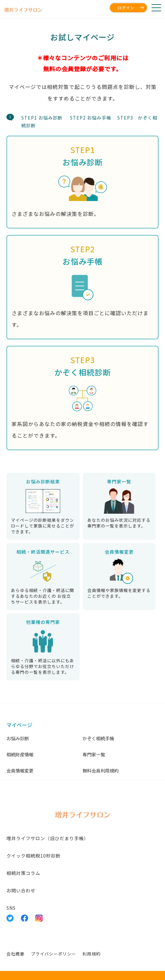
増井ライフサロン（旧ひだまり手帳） (48, 838)
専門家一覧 (94, 754)
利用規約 (92, 954)
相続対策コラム (23, 873)
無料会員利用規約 (101, 771)
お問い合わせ (21, 890)
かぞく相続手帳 (98, 738)
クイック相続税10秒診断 (34, 856)
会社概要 (15, 954)
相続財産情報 (20, 754)
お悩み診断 (18, 738)
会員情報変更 (20, 771)
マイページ (19, 725)
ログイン (126, 8)
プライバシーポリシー (53, 954)
